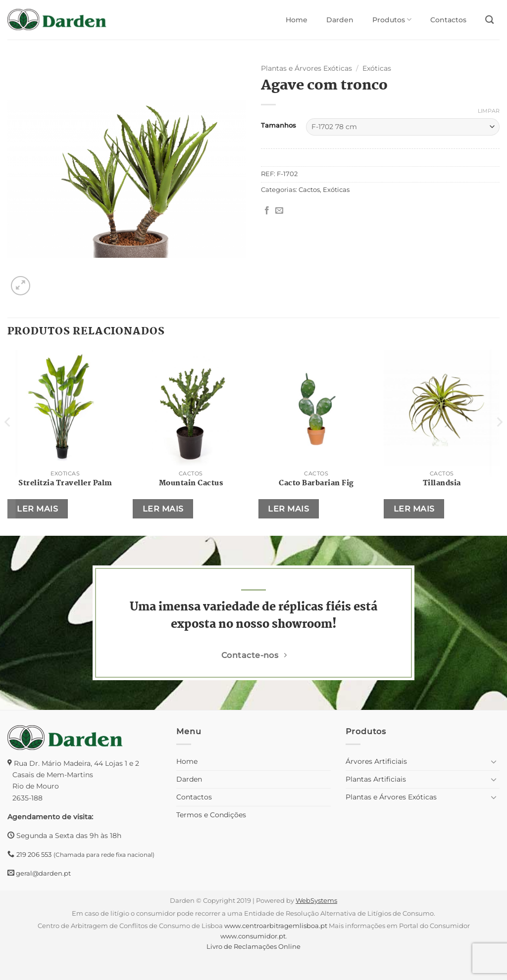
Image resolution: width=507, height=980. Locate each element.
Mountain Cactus (191, 483)
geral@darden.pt (43, 873)
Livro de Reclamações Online (253, 946)
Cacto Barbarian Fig (316, 483)
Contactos (448, 20)
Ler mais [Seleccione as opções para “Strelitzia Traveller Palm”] (37, 509)
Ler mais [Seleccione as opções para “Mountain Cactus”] (163, 509)
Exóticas (377, 68)
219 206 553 (34, 854)
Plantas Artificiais (376, 779)
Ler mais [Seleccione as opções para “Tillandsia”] (414, 509)
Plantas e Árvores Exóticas (306, 68)
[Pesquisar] (489, 20)
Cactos (309, 190)
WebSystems (316, 900)
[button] (21, 286)
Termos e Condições (211, 815)
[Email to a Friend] (279, 211)
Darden (340, 20)
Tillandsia (442, 483)
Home (297, 20)
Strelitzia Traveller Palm (65, 483)
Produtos (392, 20)
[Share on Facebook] (267, 211)
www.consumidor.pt (253, 936)
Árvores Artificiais (376, 761)
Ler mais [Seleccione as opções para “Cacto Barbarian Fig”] (288, 509)
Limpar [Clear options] (489, 111)
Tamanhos (279, 126)
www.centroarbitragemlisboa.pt (276, 926)
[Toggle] (494, 761)
